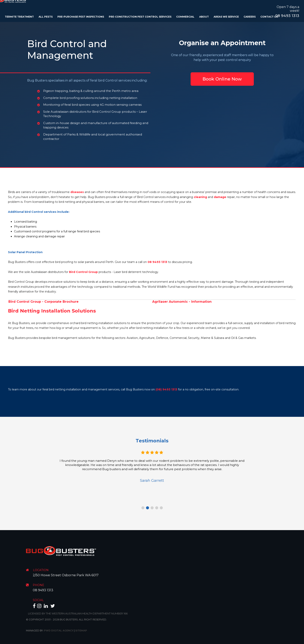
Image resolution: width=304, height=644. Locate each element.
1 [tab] (143, 508)
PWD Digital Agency (59, 631)
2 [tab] (147, 508)
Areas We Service (226, 17)
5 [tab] (161, 508)
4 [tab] (157, 508)
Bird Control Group (83, 272)
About (204, 17)
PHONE (38, 585)
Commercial (185, 17)
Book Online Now (222, 79)
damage (220, 197)
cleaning (200, 197)
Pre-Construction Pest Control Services (140, 17)
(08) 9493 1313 (166, 389)
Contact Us (269, 17)
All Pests (46, 17)
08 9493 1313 (287, 16)
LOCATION (41, 570)
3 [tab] (152, 508)
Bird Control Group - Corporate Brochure (43, 302)
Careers (250, 17)
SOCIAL (38, 600)
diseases (77, 192)
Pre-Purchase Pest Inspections (81, 17)
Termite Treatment (19, 17)
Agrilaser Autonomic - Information (182, 302)
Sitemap (81, 631)
